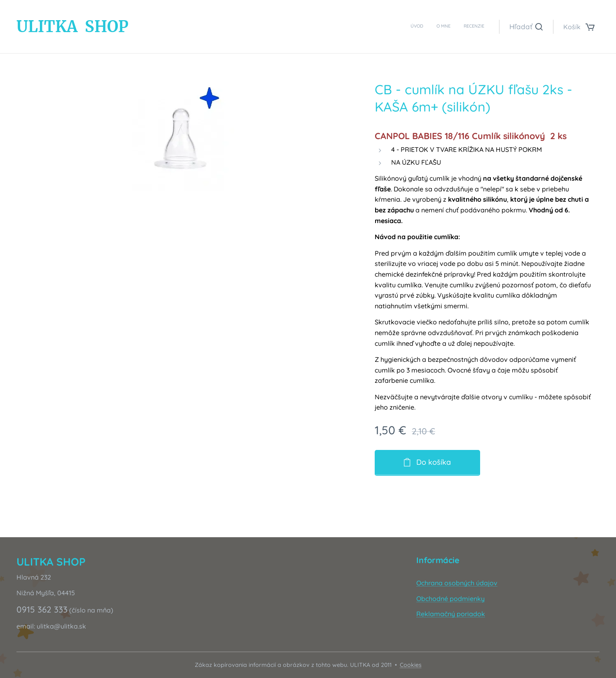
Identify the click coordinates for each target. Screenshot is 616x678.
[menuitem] (460, 27)
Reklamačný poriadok (451, 614)
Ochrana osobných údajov (457, 583)
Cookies (411, 665)
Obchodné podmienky (450, 598)
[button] (526, 27)
